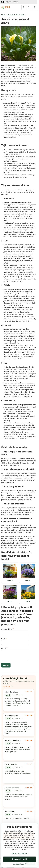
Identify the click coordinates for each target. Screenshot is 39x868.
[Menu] (35, 7)
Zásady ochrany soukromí (20, 853)
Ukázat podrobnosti (20, 864)
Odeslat (6, 665)
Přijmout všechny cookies (19, 859)
